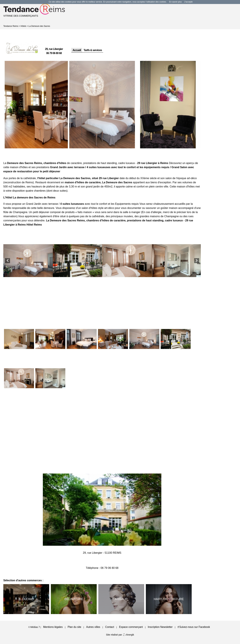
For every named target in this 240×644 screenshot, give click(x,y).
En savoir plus (175, 2)
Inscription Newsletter (160, 627)
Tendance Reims (11, 26)
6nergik (128, 635)
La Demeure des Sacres (39, 26)
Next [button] (197, 261)
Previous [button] (7, 261)
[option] (36, 105)
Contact (110, 627)
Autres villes (93, 627)
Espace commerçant (131, 627)
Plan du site (74, 627)
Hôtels (23, 26)
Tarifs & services (93, 50)
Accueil (77, 50)
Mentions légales (53, 627)
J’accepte (188, 2)
